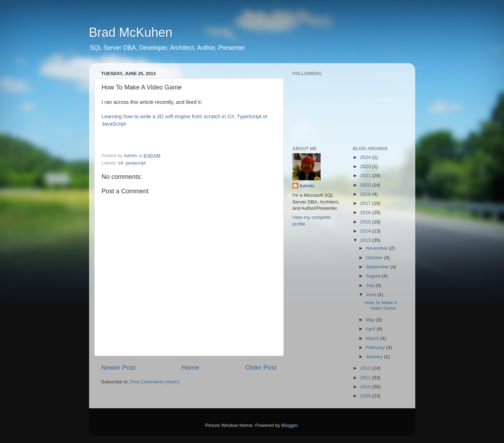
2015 (366, 222)
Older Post (261, 367)
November (377, 248)
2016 (366, 212)
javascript (136, 163)
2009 (366, 396)
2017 (366, 203)
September (378, 267)
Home (190, 367)
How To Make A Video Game (381, 305)
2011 (366, 378)
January (375, 357)
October (375, 258)
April (371, 329)
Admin (307, 186)
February (376, 347)
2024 (366, 157)
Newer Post (119, 367)
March (373, 338)
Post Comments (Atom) (155, 382)
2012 (366, 368)
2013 (366, 240)
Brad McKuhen (131, 32)
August (374, 276)
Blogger (290, 425)
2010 (366, 387)
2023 (366, 166)
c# (121, 163)
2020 (366, 185)
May (371, 320)
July (371, 285)
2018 (366, 194)
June (372, 294)
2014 (366, 231)
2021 (366, 176)
